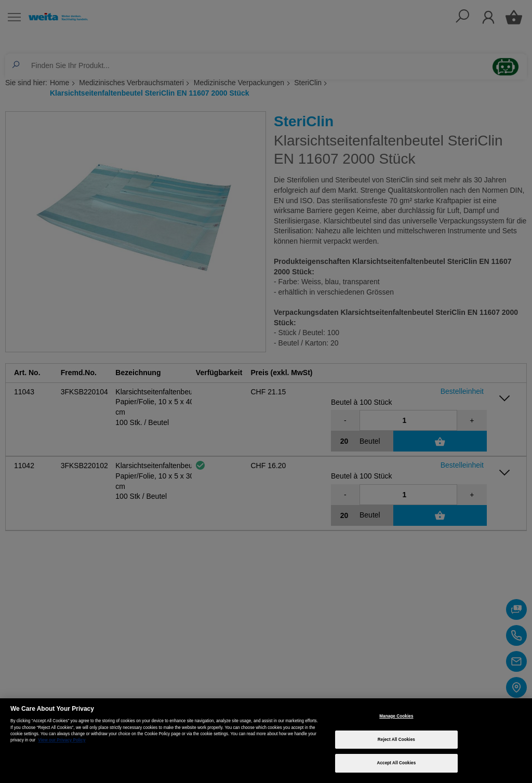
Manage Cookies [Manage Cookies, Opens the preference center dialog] (396, 716)
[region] (266, 741)
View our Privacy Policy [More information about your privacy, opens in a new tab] (62, 740)
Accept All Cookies (396, 763)
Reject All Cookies (396, 740)
